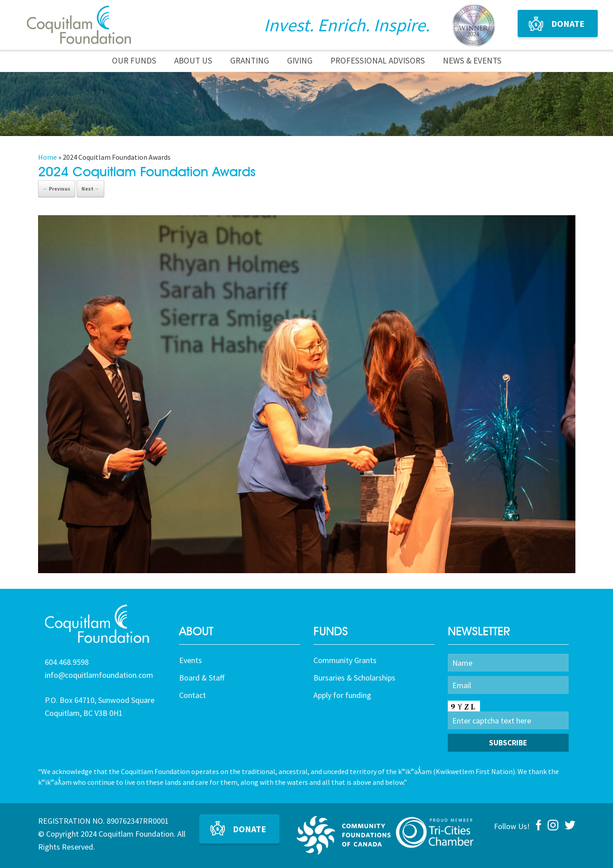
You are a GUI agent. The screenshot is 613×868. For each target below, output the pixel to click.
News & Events (472, 60)
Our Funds (134, 60)
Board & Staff (202, 678)
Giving (300, 60)
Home (47, 157)
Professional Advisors (378, 60)
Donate (568, 23)
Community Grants (345, 660)
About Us (193, 60)
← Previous (57, 189)
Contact (193, 695)
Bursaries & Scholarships (354, 678)
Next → (90, 189)
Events (191, 660)
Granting (250, 60)
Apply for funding (342, 695)
